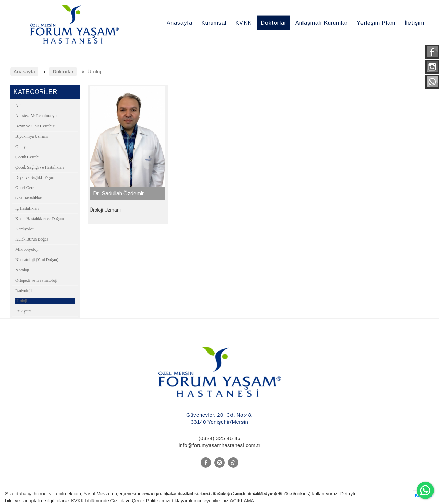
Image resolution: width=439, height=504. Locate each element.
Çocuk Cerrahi (27, 157)
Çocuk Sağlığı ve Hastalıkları (40, 167)
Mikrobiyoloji (27, 249)
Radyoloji (23, 291)
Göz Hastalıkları (29, 198)
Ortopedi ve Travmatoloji (36, 280)
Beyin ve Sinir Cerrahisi (35, 126)
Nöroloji (22, 270)
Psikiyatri (23, 311)
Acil (19, 106)
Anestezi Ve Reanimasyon (37, 116)
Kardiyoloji (25, 229)
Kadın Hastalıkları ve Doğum (40, 219)
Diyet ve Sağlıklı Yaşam (35, 177)
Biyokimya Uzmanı (32, 136)
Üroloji (21, 301)
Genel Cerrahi (27, 188)
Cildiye (21, 147)
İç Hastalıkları (27, 208)
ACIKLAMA (242, 501)
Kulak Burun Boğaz (32, 239)
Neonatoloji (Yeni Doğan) (37, 260)
